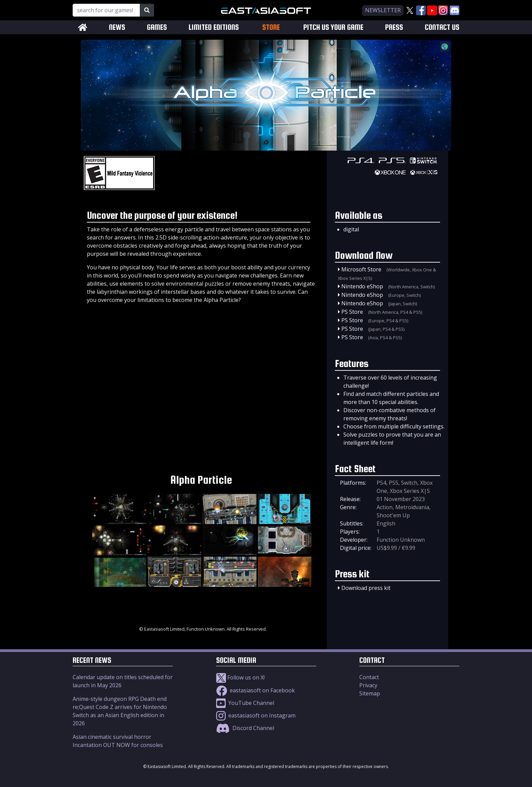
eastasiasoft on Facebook (255, 690)
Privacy (368, 685)
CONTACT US (442, 27)
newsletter (383, 10)
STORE (271, 27)
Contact (369, 677)
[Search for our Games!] (106, 10)
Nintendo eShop (362, 286)
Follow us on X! (240, 677)
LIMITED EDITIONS (214, 27)
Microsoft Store (361, 269)
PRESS (394, 27)
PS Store (352, 312)
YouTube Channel (245, 703)
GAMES (157, 27)
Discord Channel (245, 728)
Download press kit (366, 588)
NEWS (117, 27)
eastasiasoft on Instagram (256, 715)
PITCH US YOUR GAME (333, 27)
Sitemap (370, 693)
